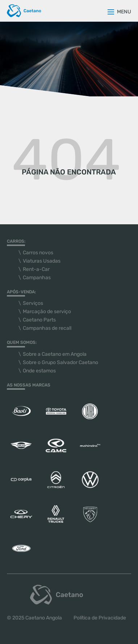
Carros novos (38, 253)
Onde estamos (39, 371)
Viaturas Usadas (42, 261)
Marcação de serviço (47, 312)
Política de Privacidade (100, 618)
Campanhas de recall (47, 328)
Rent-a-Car (36, 269)
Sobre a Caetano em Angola (55, 354)
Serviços (33, 303)
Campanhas (37, 278)
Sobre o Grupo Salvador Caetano (60, 362)
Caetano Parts (39, 320)
